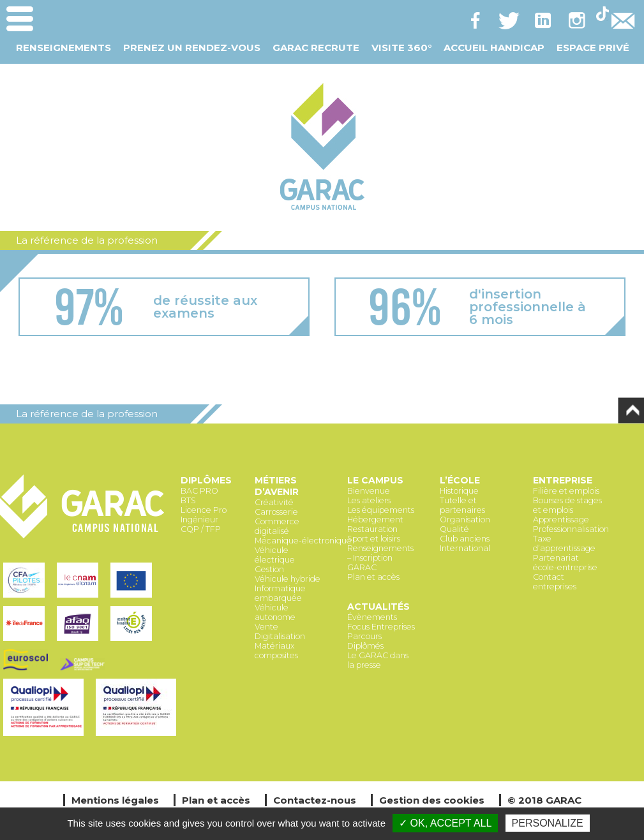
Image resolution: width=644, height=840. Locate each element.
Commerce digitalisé (277, 526)
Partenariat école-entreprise (565, 563)
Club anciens (465, 539)
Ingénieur (199, 519)
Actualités (378, 607)
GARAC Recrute (316, 48)
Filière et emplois (566, 491)
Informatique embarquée (280, 593)
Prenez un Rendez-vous (192, 48)
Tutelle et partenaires (462, 505)
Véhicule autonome (275, 612)
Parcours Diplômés (365, 641)
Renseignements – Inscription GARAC (380, 558)
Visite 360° (401, 48)
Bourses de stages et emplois (567, 505)
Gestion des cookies (432, 800)
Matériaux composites (276, 651)
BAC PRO (199, 491)
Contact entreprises (555, 582)
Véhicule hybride (288, 579)
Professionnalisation (571, 529)
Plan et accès (373, 577)
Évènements (372, 617)
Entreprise (563, 480)
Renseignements (64, 48)
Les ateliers (369, 500)
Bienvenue (369, 491)
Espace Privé (593, 48)
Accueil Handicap (494, 48)
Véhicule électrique (275, 555)
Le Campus (375, 480)
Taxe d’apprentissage (564, 543)
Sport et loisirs (374, 539)
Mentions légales (115, 800)
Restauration (372, 529)
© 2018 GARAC (544, 800)
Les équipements (381, 510)
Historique (459, 491)
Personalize (548, 823)
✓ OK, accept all (445, 823)
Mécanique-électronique (303, 541)
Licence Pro (204, 510)
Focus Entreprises (381, 627)
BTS (188, 500)
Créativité (274, 502)
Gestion (269, 569)
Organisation (465, 519)
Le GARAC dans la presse (378, 660)
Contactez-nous (315, 800)
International (465, 548)
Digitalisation (280, 636)
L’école (460, 480)
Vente (266, 627)
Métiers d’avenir (277, 486)
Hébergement (375, 519)
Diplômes (206, 480)
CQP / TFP (201, 529)
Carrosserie (276, 512)
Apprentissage (561, 519)
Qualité (454, 529)
